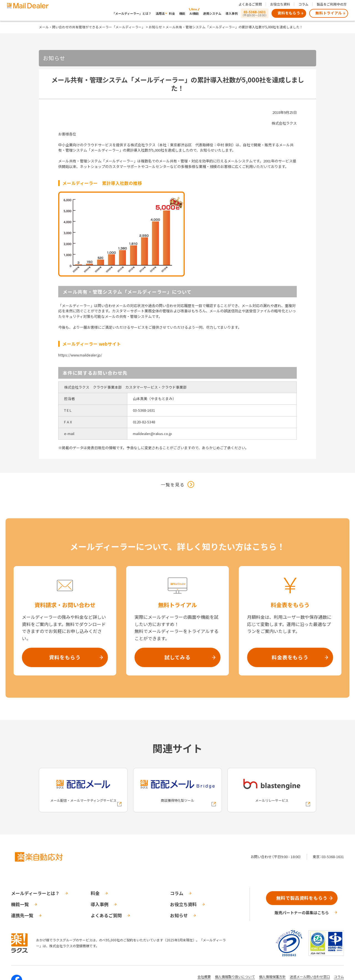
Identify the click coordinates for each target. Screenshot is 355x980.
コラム (303, 4)
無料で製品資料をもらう (302, 898)
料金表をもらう (290, 657)
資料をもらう (289, 13)
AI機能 (194, 13)
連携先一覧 (22, 915)
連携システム (212, 13)
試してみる (177, 657)
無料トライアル (329, 13)
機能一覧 (20, 904)
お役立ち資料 (280, 4)
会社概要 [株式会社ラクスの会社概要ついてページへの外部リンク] (204, 977)
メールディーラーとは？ (35, 893)
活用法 (160, 13)
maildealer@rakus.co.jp (152, 434)
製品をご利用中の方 (332, 4)
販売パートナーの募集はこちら (302, 913)
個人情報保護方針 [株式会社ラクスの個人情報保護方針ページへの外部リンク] (272, 977)
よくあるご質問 (250, 4)
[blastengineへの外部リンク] (272, 790)
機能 (182, 13)
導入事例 (232, 13)
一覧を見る (173, 484)
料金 (172, 13)
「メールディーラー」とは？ (132, 13)
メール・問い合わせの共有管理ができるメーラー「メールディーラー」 (92, 27)
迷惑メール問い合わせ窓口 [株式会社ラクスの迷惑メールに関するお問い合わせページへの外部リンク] (310, 977)
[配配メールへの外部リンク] (83, 790)
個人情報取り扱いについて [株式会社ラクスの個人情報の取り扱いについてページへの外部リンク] (235, 977)
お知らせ (155, 27)
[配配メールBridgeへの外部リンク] (177, 790)
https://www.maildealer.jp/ (80, 355)
